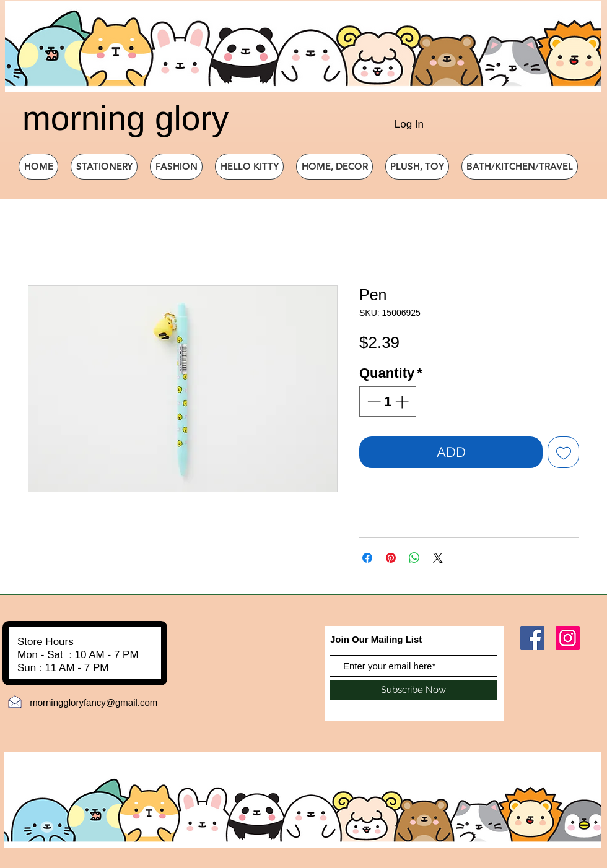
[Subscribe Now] (413, 690)
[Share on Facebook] (367, 558)
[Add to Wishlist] (563, 452)
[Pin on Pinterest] (391, 558)
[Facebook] (532, 638)
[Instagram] (568, 638)
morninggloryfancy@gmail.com (94, 702)
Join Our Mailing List (376, 639)
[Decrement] (373, 401)
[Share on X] (438, 558)
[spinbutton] (388, 401)
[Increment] (403, 401)
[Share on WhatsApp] (414, 558)
